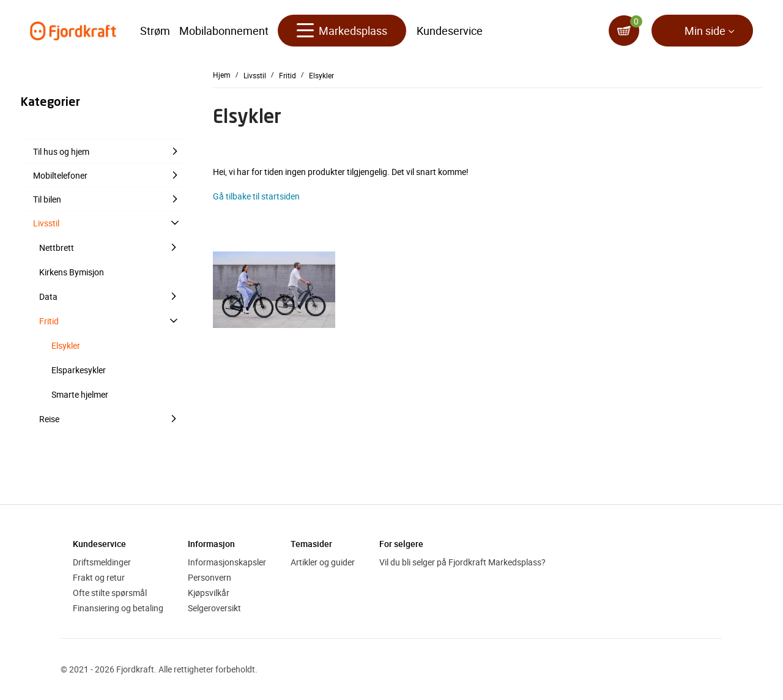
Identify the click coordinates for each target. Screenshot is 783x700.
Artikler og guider (323, 562)
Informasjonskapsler (227, 562)
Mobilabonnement (224, 31)
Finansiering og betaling (118, 608)
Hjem (222, 75)
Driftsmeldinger (102, 562)
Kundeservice (450, 31)
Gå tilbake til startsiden (256, 196)
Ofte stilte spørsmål (110, 593)
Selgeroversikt (214, 608)
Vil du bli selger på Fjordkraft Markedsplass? (462, 562)
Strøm (155, 31)
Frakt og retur (99, 577)
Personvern (210, 577)
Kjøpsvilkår (209, 593)
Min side (705, 31)
